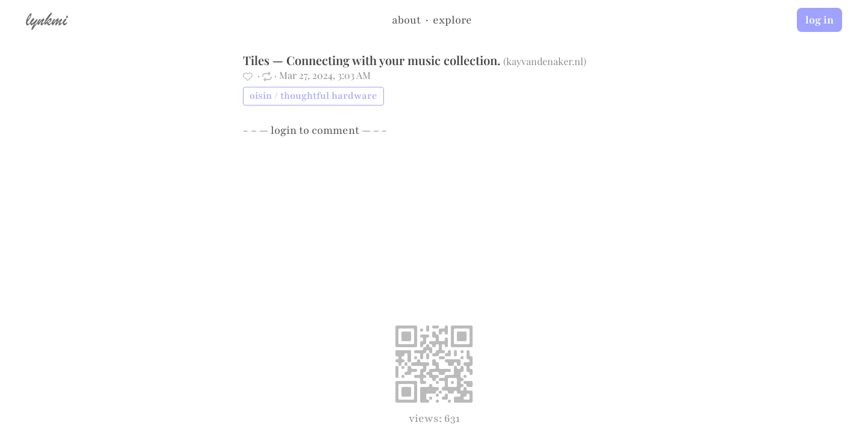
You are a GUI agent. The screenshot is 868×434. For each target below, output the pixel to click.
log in (819, 20)
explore (452, 20)
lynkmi (46, 19)
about (406, 20)
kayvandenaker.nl (545, 61)
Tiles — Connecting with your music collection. (372, 60)
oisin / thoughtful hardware (313, 96)
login (284, 130)
